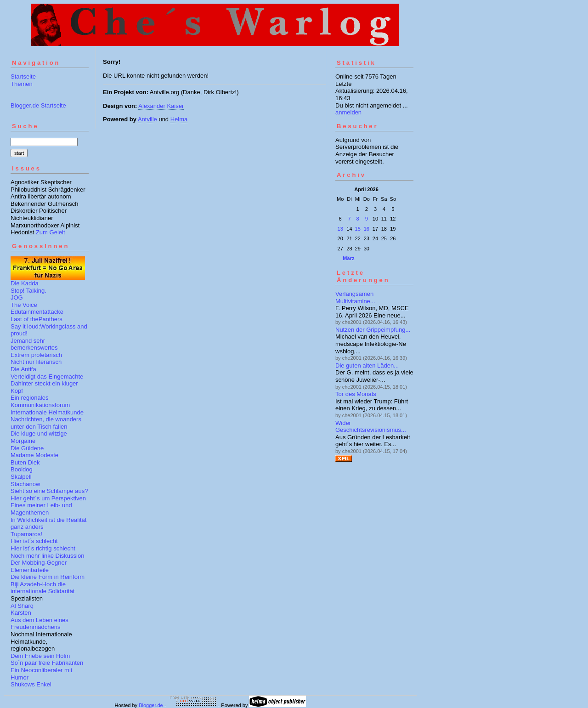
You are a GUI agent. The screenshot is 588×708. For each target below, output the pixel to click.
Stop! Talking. (28, 291)
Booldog (22, 469)
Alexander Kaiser (161, 106)
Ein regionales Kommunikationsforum (40, 401)
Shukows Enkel (31, 684)
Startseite (23, 76)
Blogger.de (151, 705)
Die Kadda (25, 283)
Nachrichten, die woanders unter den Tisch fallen (46, 423)
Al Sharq (22, 606)
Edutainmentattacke (37, 312)
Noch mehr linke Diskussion (47, 556)
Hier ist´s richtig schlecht (43, 548)
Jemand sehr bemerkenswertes (34, 344)
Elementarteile (30, 570)
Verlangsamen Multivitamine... (355, 297)
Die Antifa (23, 369)
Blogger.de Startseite (38, 105)
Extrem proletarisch (36, 355)
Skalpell (21, 477)
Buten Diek (25, 462)
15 (358, 229)
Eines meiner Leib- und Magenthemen (41, 509)
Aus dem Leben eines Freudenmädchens (40, 624)
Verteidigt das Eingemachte (47, 377)
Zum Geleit (51, 232)
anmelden (348, 112)
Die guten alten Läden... (367, 365)
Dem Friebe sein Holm (40, 656)
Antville (147, 119)
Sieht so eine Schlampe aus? (49, 491)
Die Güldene (27, 448)
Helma (179, 119)
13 (340, 229)
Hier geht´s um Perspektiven (48, 498)
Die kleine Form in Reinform (48, 577)
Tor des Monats (356, 394)
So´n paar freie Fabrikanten (47, 663)
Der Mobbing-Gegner (39, 563)
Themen (22, 84)
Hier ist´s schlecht (34, 541)
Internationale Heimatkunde (47, 412)
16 (367, 229)
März (348, 258)
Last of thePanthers (37, 319)
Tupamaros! (26, 534)
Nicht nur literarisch (36, 362)
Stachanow (25, 484)
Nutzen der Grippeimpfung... (373, 330)
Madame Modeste (34, 455)
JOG (17, 297)
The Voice (24, 305)
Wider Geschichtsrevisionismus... (371, 427)
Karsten (21, 613)
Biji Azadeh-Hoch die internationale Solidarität (42, 588)
